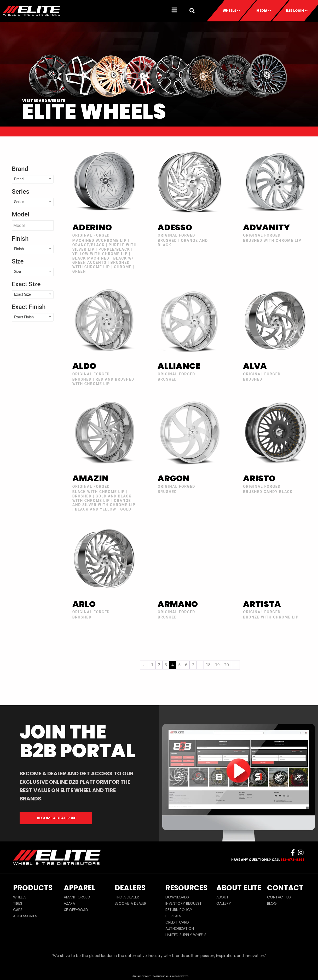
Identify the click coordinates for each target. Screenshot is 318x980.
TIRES (18, 903)
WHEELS (20, 897)
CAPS (18, 910)
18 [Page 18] (208, 665)
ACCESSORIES (25, 916)
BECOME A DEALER (131, 903)
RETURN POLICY (179, 910)
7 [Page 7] (193, 665)
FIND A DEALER (127, 897)
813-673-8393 (293, 860)
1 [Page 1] (152, 665)
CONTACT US (279, 897)
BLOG (272, 903)
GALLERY (224, 903)
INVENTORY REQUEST (184, 903)
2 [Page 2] (159, 665)
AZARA (69, 903)
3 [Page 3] (166, 665)
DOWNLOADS (177, 897)
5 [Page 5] (179, 665)
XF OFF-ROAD (76, 910)
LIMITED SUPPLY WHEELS (186, 935)
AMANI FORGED (77, 897)
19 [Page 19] (217, 665)
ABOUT (222, 897)
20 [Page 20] (227, 665)
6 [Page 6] (186, 665)
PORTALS (173, 916)
